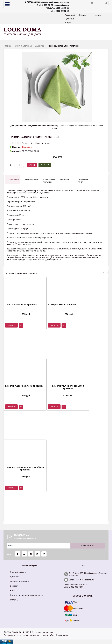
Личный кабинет (19, 572)
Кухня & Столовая (23, 46)
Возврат (14, 586)
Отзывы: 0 (27, 143)
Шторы (83, 15)
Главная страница (20, 581)
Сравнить (45, 165)
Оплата (14, 600)
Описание (14, 179)
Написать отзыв (43, 143)
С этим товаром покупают (22, 274)
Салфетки (40, 46)
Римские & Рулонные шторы (70, 19)
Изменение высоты (49, 181)
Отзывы (65, 179)
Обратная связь (83, 181)
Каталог (98, 15)
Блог (13, 591)
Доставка (15, 577)
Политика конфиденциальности (27, 595)
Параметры (31, 179)
